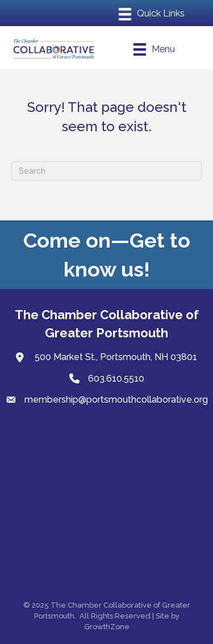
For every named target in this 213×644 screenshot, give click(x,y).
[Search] (106, 171)
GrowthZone (107, 627)
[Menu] (152, 14)
